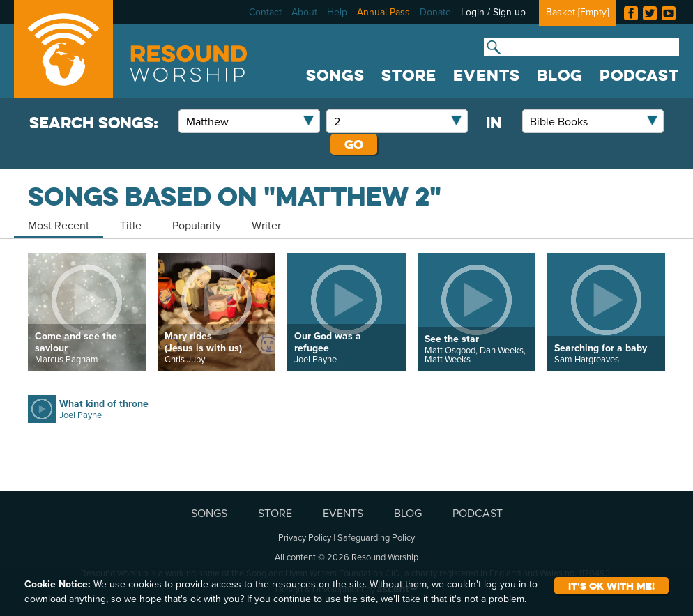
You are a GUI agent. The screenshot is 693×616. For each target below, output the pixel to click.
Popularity (197, 225)
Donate (435, 12)
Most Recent (59, 225)
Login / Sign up (493, 12)
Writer (266, 225)
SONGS (335, 75)
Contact (265, 12)
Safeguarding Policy (376, 537)
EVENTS (487, 75)
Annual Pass (383, 12)
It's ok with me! (611, 586)
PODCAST (639, 75)
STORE (409, 75)
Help (337, 12)
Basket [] (577, 12)
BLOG (560, 75)
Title (131, 225)
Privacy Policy (305, 537)
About (304, 12)
